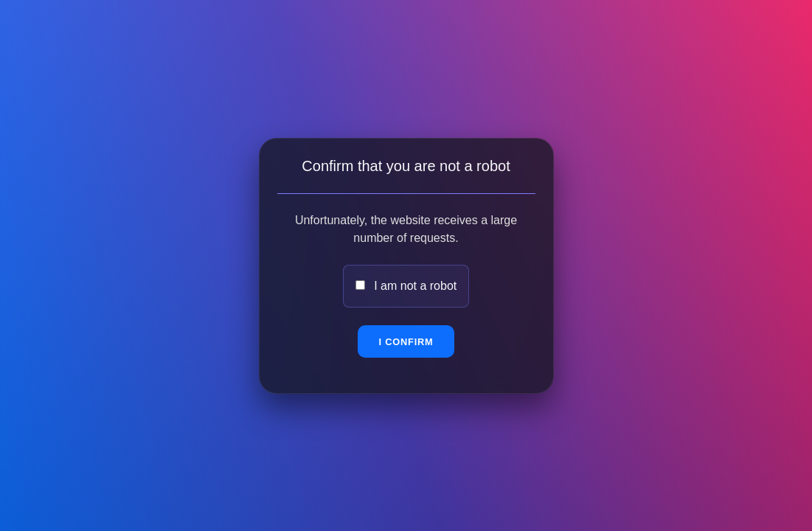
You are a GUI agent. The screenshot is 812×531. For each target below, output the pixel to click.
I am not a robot (415, 286)
